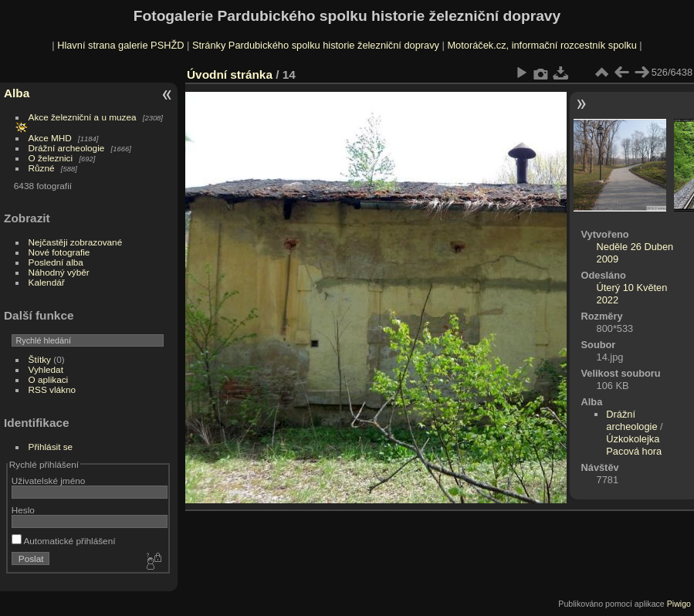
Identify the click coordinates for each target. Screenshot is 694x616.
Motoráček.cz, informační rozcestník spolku (542, 45)
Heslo (23, 510)
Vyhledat (46, 369)
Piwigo (679, 604)
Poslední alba (56, 262)
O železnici (51, 158)
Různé (42, 168)
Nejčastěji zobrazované (76, 242)
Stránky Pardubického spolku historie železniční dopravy (316, 45)
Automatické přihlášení (64, 541)
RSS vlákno (52, 389)
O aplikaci (49, 379)
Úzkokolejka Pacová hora (634, 445)
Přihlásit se (51, 447)
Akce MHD (50, 138)
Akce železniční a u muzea (83, 117)
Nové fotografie (59, 252)
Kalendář (47, 282)
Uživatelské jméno (48, 481)
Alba (17, 93)
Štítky (40, 359)
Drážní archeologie (67, 148)
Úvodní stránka (230, 74)
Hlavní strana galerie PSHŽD (120, 45)
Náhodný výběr (59, 272)
